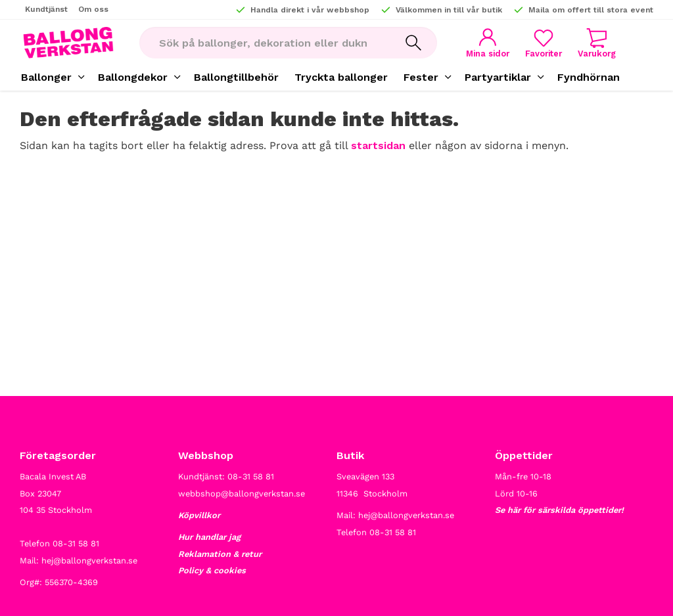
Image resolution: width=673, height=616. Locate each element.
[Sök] (413, 43)
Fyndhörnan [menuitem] (589, 77)
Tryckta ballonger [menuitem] (341, 77)
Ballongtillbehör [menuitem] (236, 77)
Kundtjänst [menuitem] (46, 9)
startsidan (378, 145)
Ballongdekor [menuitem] (133, 77)
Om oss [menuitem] (93, 9)
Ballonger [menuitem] (46, 77)
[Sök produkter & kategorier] (265, 43)
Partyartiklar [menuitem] (498, 77)
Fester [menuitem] (421, 77)
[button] (544, 43)
